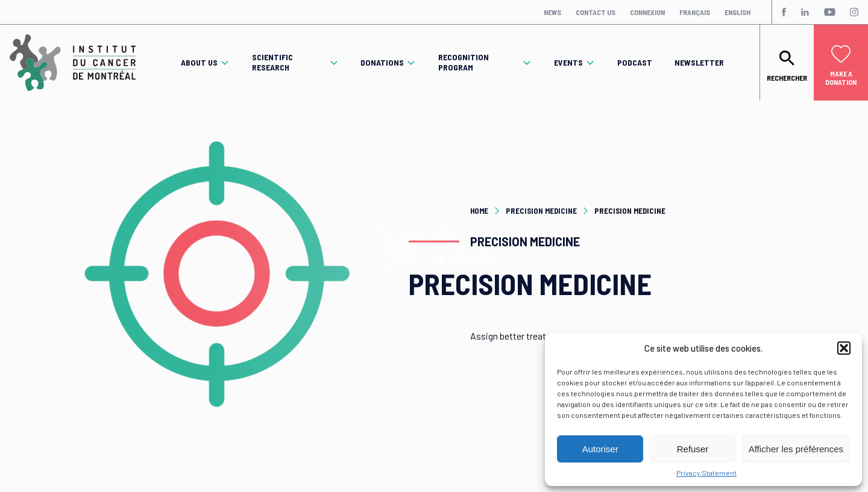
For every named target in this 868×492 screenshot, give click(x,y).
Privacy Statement (706, 473)
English (737, 12)
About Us (199, 63)
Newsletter (699, 63)
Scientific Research (272, 62)
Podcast (635, 63)
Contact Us (596, 12)
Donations (382, 63)
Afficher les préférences (796, 449)
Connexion (647, 12)
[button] (844, 348)
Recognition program (464, 62)
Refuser (693, 449)
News (552, 12)
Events (568, 63)
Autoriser (600, 449)
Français (695, 12)
